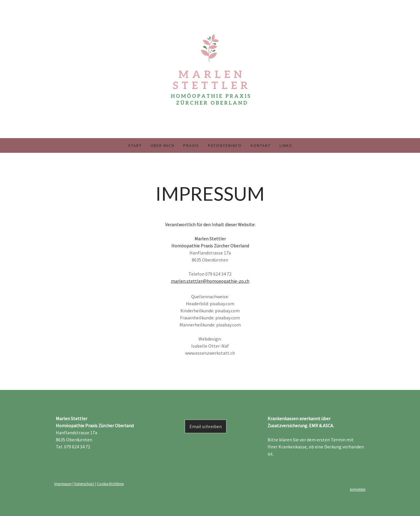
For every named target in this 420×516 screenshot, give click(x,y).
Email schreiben (206, 426)
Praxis (191, 145)
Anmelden (358, 489)
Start (135, 145)
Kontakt (261, 145)
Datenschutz (84, 484)
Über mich (163, 145)
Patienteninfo (225, 145)
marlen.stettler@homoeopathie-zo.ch (210, 281)
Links (286, 145)
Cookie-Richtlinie (110, 484)
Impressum (63, 484)
